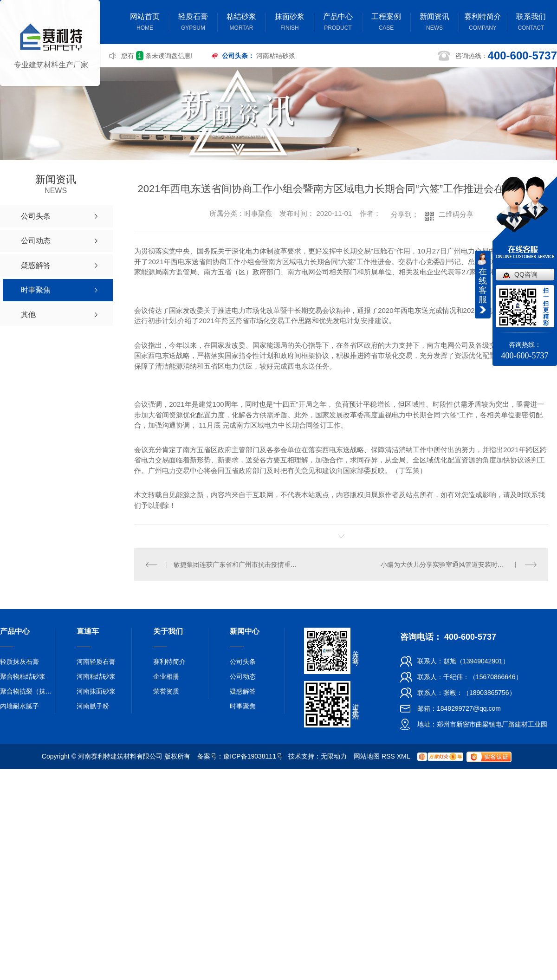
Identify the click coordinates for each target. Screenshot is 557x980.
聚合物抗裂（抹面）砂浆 (28, 691)
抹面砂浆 (290, 23)
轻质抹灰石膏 (19, 662)
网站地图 (367, 756)
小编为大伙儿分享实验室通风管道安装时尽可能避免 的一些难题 (459, 565)
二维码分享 (456, 214)
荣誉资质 (166, 691)
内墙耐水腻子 (19, 706)
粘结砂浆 (241, 23)
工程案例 (386, 23)
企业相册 (166, 676)
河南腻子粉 (93, 706)
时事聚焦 (243, 706)
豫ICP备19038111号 (253, 756)
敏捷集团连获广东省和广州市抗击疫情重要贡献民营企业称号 (238, 565)
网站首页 (145, 23)
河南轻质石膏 (96, 662)
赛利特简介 (483, 23)
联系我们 (531, 23)
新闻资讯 (434, 23)
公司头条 (243, 662)
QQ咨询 (526, 274)
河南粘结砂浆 (276, 56)
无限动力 (334, 756)
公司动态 (243, 676)
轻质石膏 (193, 23)
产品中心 (338, 23)
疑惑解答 (243, 691)
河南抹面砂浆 (96, 691)
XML (403, 756)
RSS (388, 756)
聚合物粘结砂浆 (23, 676)
